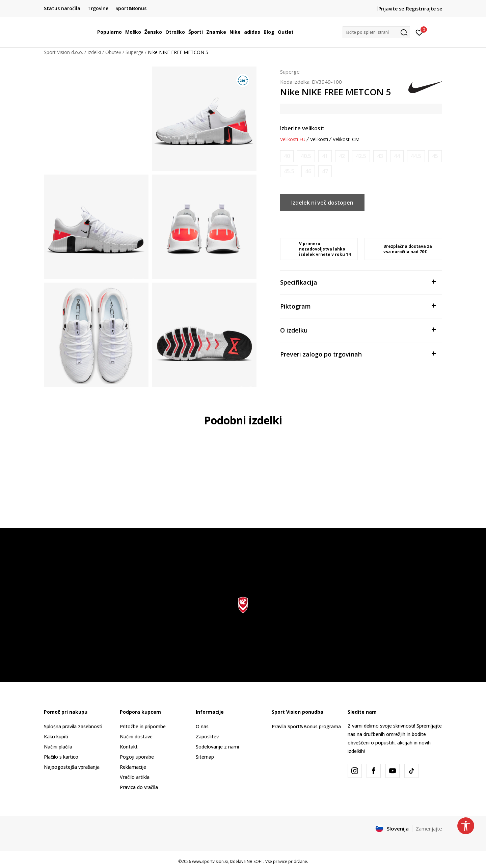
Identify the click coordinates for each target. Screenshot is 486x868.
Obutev (113, 52)
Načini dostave (136, 737)
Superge (134, 52)
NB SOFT (255, 861)
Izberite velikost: (302, 128)
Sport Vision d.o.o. (63, 52)
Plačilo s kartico (61, 757)
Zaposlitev (207, 737)
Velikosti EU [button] (293, 139)
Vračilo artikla (135, 777)
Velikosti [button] (319, 139)
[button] (376, 32)
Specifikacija (358, 282)
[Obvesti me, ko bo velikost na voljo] (287, 156)
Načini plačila (58, 747)
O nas (202, 726)
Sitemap (205, 757)
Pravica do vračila (139, 787)
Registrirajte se (424, 9)
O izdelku (358, 330)
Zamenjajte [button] (429, 828)
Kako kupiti (56, 737)
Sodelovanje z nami (217, 747)
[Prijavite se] (419, 32)
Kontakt (129, 747)
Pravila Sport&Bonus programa (306, 726)
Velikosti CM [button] (346, 139)
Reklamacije (133, 767)
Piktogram (358, 306)
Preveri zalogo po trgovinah (358, 354)
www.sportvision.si (210, 861)
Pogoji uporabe (137, 757)
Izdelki (94, 52)
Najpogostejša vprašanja (72, 767)
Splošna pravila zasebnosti (73, 726)
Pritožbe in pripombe (143, 726)
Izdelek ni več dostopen (322, 203)
